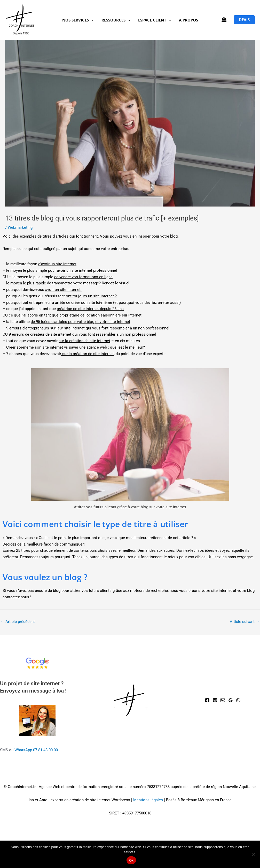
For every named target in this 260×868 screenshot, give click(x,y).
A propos (188, 20)
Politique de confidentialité (134, 774)
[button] (91, 20)
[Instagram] (215, 700)
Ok (131, 860)
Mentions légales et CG (85, 774)
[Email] (223, 700)
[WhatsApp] (238, 700)
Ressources (116, 20)
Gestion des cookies (178, 774)
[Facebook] (207, 700)
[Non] (254, 854)
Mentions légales (148, 800)
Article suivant (245, 622)
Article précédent (18, 622)
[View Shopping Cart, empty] (224, 20)
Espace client (155, 20)
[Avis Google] (231, 700)
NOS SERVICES (78, 20)
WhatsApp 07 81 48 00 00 (36, 750)
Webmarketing (20, 227)
